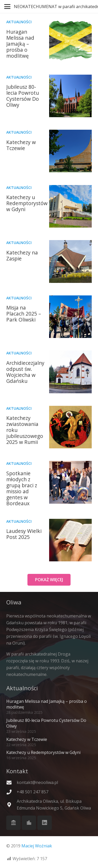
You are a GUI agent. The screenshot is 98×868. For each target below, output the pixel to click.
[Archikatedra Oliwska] (13, 823)
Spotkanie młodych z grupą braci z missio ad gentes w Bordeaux (22, 488)
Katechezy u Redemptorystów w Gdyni (27, 203)
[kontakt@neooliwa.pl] (11, 783)
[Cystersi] (29, 823)
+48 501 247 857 (33, 792)
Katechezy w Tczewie (21, 145)
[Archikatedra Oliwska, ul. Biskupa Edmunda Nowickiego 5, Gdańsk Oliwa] (11, 805)
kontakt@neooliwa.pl (37, 782)
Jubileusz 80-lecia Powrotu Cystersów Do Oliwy (23, 96)
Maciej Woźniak (37, 846)
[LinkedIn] (45, 823)
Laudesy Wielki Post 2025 (24, 534)
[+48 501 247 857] (11, 792)
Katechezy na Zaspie (22, 255)
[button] (7, 7)
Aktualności (19, 22)
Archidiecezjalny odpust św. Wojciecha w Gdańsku (25, 372)
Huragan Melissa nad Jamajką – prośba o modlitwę (20, 44)
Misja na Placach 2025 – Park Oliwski (24, 314)
